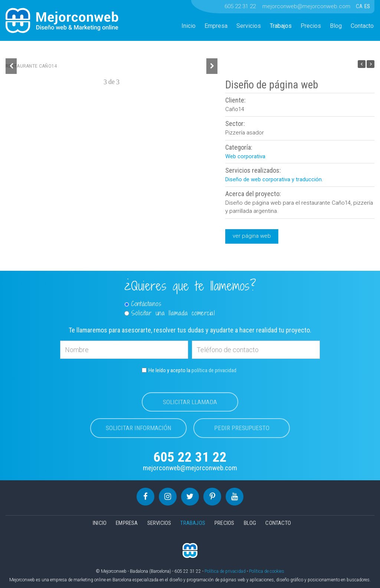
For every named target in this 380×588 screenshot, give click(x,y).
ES (367, 6)
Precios (311, 26)
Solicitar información (138, 428)
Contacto (362, 26)
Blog (336, 26)
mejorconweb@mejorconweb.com (306, 6)
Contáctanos (143, 304)
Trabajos (281, 26)
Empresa (216, 26)
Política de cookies (267, 571)
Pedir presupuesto (242, 428)
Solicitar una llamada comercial (170, 313)
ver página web (252, 236)
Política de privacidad (225, 571)
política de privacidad (214, 370)
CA (360, 6)
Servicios (249, 26)
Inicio (189, 26)
